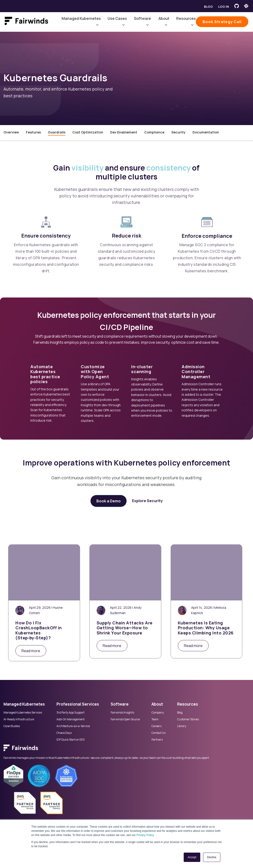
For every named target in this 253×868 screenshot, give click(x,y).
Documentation (206, 132)
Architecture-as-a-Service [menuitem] (73, 726)
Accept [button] (192, 857)
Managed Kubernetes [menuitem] (24, 704)
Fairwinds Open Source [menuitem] (125, 719)
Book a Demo (109, 501)
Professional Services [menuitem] (78, 704)
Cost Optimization (88, 132)
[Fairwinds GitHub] (237, 6)
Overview (11, 132)
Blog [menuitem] (180, 713)
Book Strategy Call (222, 22)
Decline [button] (212, 857)
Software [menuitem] (120, 704)
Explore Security (147, 501)
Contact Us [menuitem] (158, 733)
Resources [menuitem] (188, 704)
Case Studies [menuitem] (12, 726)
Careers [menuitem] (156, 726)
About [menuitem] (157, 704)
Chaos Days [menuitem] (64, 733)
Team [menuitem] (155, 719)
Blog (208, 7)
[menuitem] (126, 750)
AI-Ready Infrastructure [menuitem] (19, 719)
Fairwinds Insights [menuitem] (122, 713)
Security (178, 132)
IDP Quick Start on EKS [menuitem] (70, 740)
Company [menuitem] (158, 713)
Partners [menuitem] (157, 740)
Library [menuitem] (182, 726)
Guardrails (57, 132)
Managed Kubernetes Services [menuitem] (23, 713)
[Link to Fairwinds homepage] (26, 22)
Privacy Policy (145, 835)
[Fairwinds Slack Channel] (246, 6)
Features (33, 132)
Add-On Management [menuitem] (70, 719)
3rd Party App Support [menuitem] (70, 713)
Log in (224, 7)
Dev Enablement (124, 132)
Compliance (154, 132)
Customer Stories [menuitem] (188, 719)
